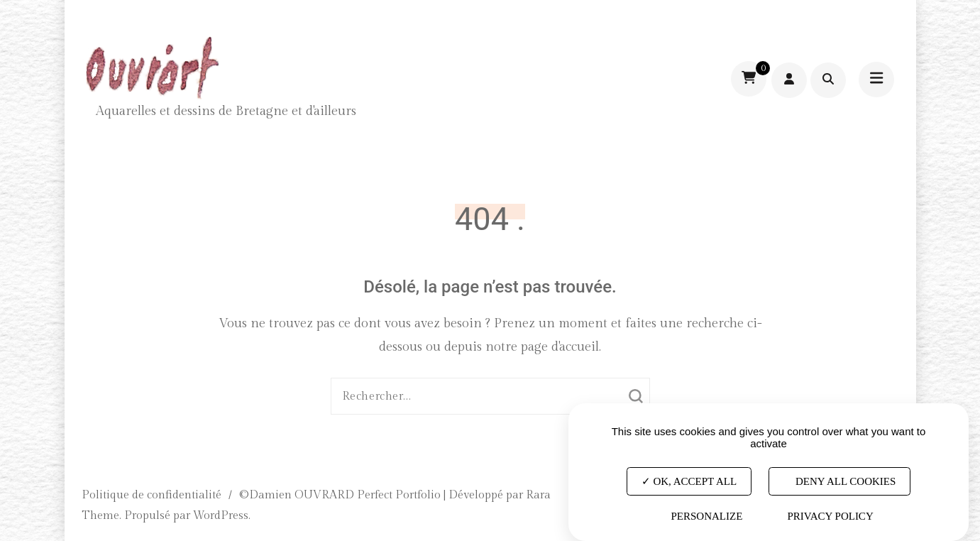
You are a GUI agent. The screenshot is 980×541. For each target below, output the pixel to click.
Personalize (706, 516)
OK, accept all (689, 481)
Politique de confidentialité (152, 495)
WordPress (221, 516)
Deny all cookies (839, 481)
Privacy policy (830, 516)
